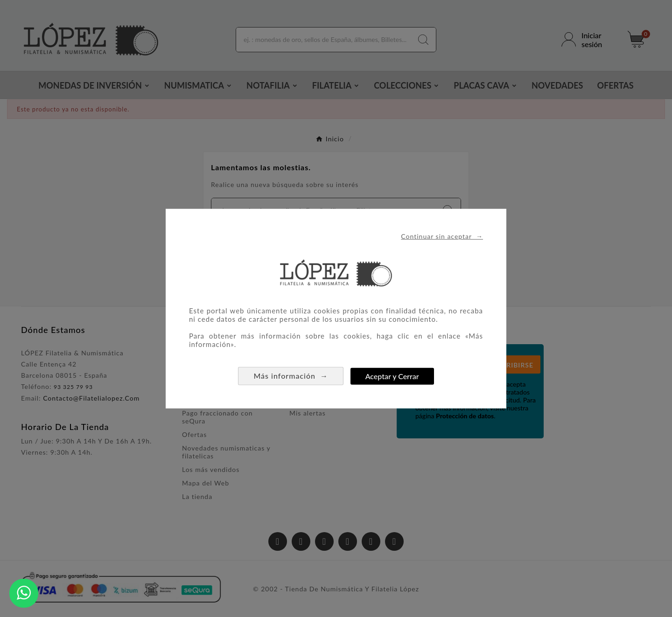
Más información (291, 376)
